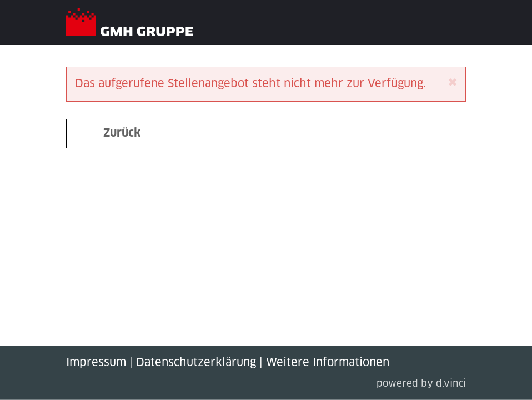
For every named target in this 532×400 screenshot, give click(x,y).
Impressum (96, 363)
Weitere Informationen (328, 363)
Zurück (122, 133)
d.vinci (451, 384)
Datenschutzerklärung (196, 363)
